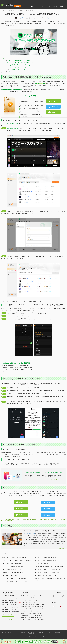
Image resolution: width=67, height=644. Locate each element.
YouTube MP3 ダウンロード (28, 596)
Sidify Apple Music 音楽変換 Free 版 (10, 611)
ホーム (25, 6)
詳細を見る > (62, 548)
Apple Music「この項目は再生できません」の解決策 (15, 557)
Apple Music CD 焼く (26, 607)
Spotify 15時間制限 (26, 615)
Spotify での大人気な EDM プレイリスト (12, 569)
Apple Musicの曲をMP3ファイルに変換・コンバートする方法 (44, 472)
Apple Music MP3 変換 (36, 617)
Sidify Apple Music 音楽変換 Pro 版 (10, 607)
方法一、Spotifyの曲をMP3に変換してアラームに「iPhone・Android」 (24, 60)
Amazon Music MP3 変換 (41, 604)
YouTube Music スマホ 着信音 (29, 602)
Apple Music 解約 (26, 617)
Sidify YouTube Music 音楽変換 (9, 598)
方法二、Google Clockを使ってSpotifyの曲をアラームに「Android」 (24, 63)
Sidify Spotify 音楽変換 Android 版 (10, 602)
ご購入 (18, 6)
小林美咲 (22, 18)
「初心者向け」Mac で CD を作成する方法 (45, 564)
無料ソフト (48, 6)
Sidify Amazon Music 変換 (8, 600)
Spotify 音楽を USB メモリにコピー (11, 575)
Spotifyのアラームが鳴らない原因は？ (19, 67)
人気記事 (10, 11)
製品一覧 (19, 632)
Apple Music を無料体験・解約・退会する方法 (46, 558)
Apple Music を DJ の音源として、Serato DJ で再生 (48, 573)
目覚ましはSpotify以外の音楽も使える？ (19, 69)
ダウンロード (40, 6)
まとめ (9, 71)
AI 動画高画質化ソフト (60, 632)
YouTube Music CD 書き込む (28, 598)
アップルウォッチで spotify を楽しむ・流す (13, 566)
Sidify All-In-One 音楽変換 (8, 596)
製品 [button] (33, 6)
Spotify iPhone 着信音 (37, 615)
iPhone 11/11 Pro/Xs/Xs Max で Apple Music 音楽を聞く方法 (50, 567)
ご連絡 (31, 632)
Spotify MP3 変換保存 (27, 613)
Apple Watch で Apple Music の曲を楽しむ (45, 576)
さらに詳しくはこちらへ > (57, 480)
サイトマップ (36, 632)
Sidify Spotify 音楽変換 (12, 124)
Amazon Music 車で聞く (38, 607)
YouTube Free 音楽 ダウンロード (29, 600)
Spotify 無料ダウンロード (39, 611)
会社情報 (7, 632)
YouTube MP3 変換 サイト (28, 604)
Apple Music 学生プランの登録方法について (46, 561)
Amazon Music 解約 (26, 609)
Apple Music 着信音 (26, 620)
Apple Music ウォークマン (38, 620)
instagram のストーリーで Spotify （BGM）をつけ (15, 572)
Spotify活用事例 (47, 18)
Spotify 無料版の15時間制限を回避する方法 (13, 563)
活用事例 (62, 6)
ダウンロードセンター (8, 615)
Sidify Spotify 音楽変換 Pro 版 (9, 605)
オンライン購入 (8, 619)
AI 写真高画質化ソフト (34, 634)
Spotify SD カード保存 (27, 611)
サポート (55, 6)
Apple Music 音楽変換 (29, 534)
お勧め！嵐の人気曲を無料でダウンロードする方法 (15, 581)
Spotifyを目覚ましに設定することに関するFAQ (18, 65)
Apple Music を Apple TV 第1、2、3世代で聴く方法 (48, 570)
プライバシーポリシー (44, 632)
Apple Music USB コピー (38, 609)
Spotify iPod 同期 (37, 613)
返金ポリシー (52, 632)
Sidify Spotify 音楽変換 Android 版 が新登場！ (12, 90)
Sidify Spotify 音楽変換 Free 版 (9, 609)
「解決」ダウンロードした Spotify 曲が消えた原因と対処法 (17, 560)
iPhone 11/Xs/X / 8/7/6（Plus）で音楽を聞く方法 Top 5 (16, 578)
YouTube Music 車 (40, 596)
